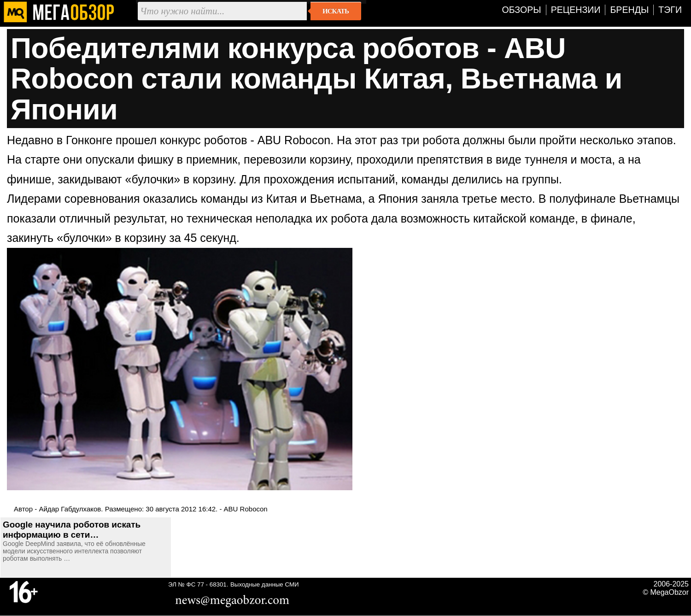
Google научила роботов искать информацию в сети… (72, 530)
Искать (336, 11)
